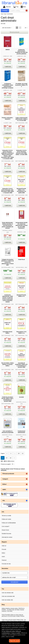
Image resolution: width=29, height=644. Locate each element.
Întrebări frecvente (6, 534)
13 (7, 458)
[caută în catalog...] (17, 11)
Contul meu (7, 7)
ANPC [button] (4, 490)
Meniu (23, 7)
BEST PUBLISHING (20, 123)
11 (23, 453)
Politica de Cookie (6, 519)
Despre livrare (5, 530)
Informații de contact (7, 537)
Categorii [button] (5, 479)
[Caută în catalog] (27, 11)
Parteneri (4, 560)
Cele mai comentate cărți (8, 596)
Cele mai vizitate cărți (7, 600)
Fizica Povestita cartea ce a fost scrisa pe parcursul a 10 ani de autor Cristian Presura (13, 615)
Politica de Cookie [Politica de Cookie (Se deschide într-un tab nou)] (10, 631)
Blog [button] (3, 605)
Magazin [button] (4, 542)
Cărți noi (4, 546)
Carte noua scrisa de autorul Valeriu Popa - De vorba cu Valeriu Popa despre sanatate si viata (14, 620)
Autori (3, 557)
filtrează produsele (14, 32)
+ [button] (27, 474)
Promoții (4, 549)
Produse (5, 11)
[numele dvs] (14, 573)
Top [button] (3, 589)
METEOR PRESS (20, 267)
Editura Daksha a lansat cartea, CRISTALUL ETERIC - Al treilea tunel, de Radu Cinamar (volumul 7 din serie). (13, 610)
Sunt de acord (14, 641)
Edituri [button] (4, 484)
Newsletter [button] (5, 568)
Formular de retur (6, 564)
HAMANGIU (20, 232)
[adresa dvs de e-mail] (14, 577)
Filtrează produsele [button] (8, 474)
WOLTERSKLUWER (6, 267)
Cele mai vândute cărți (8, 593)
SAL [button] (4, 501)
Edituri (3, 553)
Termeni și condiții (6, 516)
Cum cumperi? (6, 526)
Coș (16, 7)
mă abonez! (15, 582)
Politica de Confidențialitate (9, 523)
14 (11, 458)
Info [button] (3, 512)
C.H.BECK (20, 90)
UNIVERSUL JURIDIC (7, 231)
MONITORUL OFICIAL (21, 402)
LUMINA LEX (6, 56)
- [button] (27, 490)
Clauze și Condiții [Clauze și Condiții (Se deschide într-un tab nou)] (16, 633)
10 (19, 453)
